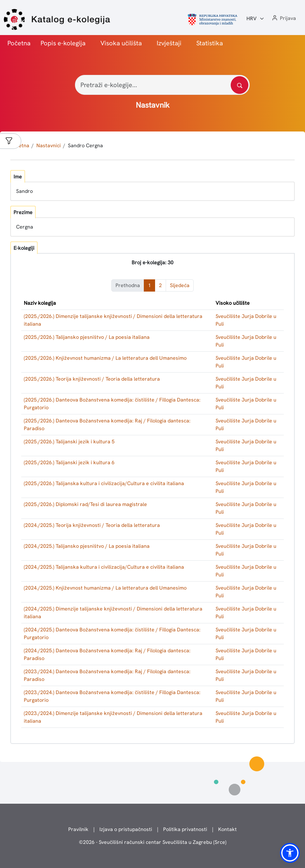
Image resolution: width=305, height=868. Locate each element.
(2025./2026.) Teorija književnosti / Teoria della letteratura (92, 379)
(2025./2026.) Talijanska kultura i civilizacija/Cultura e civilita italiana (104, 483)
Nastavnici (49, 145)
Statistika (210, 43)
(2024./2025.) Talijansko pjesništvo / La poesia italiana (87, 546)
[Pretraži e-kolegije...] (162, 85)
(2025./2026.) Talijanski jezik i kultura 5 (69, 442)
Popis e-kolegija (63, 43)
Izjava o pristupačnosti (126, 829)
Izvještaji (169, 43)
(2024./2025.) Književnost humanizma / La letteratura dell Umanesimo (105, 588)
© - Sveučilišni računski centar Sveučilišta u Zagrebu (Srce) (153, 842)
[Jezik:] (255, 19)
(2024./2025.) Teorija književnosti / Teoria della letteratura (92, 525)
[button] (283, 18)
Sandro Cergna (85, 145)
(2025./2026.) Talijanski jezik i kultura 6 (69, 462)
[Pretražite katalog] (240, 85)
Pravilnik (78, 829)
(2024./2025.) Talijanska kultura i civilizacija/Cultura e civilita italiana (104, 567)
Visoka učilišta (121, 43)
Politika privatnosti (185, 829)
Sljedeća (180, 285)
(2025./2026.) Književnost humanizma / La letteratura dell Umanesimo (105, 358)
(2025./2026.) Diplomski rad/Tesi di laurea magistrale (85, 504)
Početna (19, 43)
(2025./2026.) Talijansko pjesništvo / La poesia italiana (87, 337)
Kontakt (227, 829)
